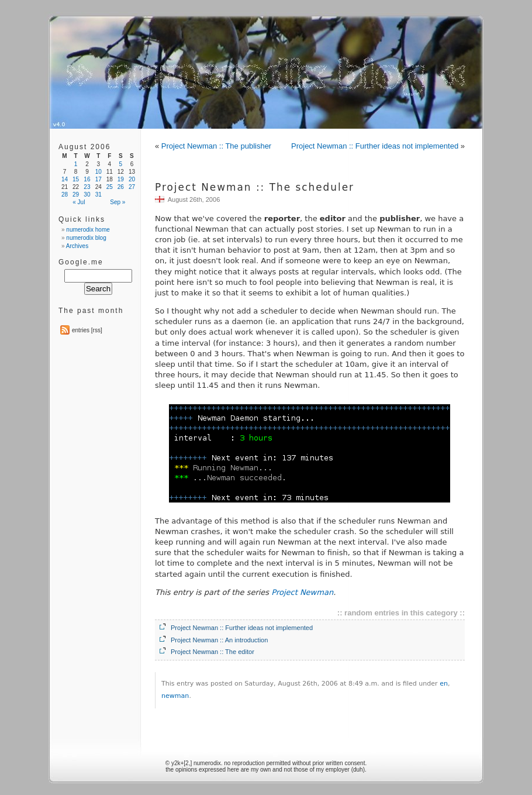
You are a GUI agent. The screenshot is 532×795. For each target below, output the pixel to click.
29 (76, 195)
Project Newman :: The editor (213, 652)
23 (87, 187)
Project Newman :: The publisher (216, 146)
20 (132, 179)
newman (175, 696)
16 (87, 179)
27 (132, 187)
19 (121, 179)
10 (99, 172)
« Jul (79, 202)
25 (110, 187)
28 (65, 195)
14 (65, 179)
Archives (77, 246)
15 (76, 179)
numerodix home (88, 230)
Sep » (118, 202)
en (444, 684)
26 (121, 187)
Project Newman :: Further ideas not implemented (375, 146)
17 (99, 179)
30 (87, 195)
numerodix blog (86, 238)
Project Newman (302, 592)
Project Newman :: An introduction (219, 640)
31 (99, 195)
